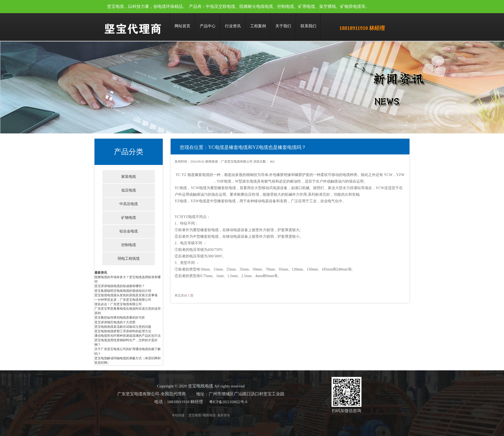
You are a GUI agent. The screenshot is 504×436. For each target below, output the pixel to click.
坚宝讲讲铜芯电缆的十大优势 (115, 322)
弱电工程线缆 (129, 259)
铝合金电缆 (129, 231)
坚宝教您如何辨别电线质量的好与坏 (120, 318)
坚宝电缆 (192, 415)
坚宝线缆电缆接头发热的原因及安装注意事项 (126, 295)
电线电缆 (207, 415)
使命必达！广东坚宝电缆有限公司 (118, 304)
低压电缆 (129, 190)
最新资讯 (101, 273)
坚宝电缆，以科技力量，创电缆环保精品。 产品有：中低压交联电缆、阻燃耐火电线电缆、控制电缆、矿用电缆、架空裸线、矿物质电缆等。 (238, 6)
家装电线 (129, 177)
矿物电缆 (129, 218)
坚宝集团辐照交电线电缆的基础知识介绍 (123, 291)
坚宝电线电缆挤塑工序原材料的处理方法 (123, 331)
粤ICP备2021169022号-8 (226, 402)
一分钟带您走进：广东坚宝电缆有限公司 (123, 300)
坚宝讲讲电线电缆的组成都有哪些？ (120, 286)
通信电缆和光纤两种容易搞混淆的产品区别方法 (128, 336)
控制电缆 (129, 245)
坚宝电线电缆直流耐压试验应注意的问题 (123, 327)
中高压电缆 (129, 204)
